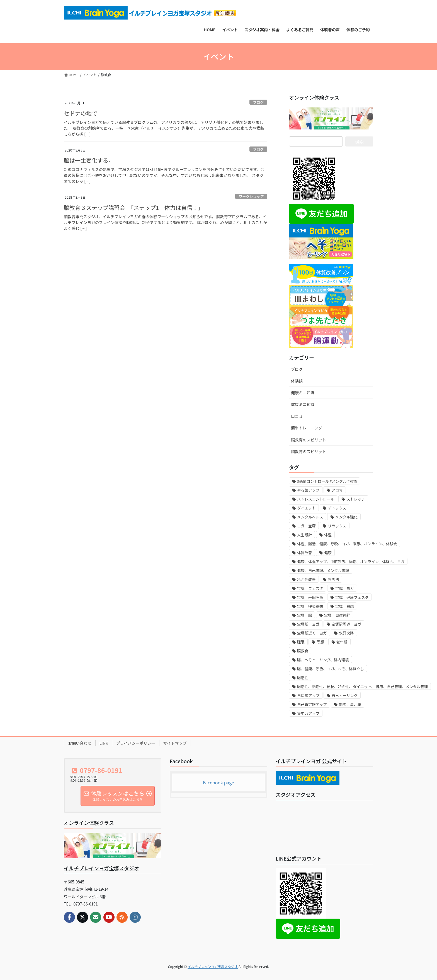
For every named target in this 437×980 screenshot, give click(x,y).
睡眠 (301, 642)
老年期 (342, 642)
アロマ (337, 490)
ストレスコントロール (316, 499)
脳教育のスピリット (309, 440)
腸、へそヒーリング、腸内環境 (323, 660)
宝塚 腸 (304, 615)
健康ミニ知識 (303, 393)
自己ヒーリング (345, 696)
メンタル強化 (346, 517)
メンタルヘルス (310, 517)
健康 (328, 553)
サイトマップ (175, 743)
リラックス (337, 526)
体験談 (297, 381)
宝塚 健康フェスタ (352, 597)
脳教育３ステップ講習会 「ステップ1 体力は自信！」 (134, 207)
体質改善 (304, 553)
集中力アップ (308, 713)
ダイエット (306, 508)
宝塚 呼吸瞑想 (310, 606)
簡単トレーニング (307, 428)
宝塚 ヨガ (345, 588)
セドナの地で (81, 113)
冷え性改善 (306, 579)
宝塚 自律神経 (337, 615)
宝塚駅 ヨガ (308, 624)
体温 (328, 535)
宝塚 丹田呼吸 (310, 597)
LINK (104, 743)
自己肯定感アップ (312, 704)
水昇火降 (346, 633)
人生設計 (304, 535)
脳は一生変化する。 (89, 160)
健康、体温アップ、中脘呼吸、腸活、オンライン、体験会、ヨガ (351, 562)
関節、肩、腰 (350, 704)
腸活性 (303, 678)
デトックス (337, 508)
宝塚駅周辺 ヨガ (347, 624)
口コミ (297, 416)
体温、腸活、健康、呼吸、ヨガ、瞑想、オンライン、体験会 (347, 544)
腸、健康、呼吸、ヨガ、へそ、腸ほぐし (331, 669)
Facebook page (219, 782)
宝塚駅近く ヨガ (312, 633)
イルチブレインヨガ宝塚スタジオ (101, 868)
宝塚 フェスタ (310, 588)
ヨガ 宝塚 (306, 526)
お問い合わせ (80, 743)
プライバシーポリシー (136, 743)
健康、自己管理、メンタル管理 (323, 571)
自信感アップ (308, 696)
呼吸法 (333, 579)
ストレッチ (356, 499)
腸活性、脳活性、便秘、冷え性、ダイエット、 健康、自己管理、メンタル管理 (362, 687)
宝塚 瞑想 (345, 606)
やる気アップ (308, 490)
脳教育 (303, 651)
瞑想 (320, 642)
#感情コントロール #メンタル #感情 (327, 481)
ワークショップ (251, 196)
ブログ (258, 102)
